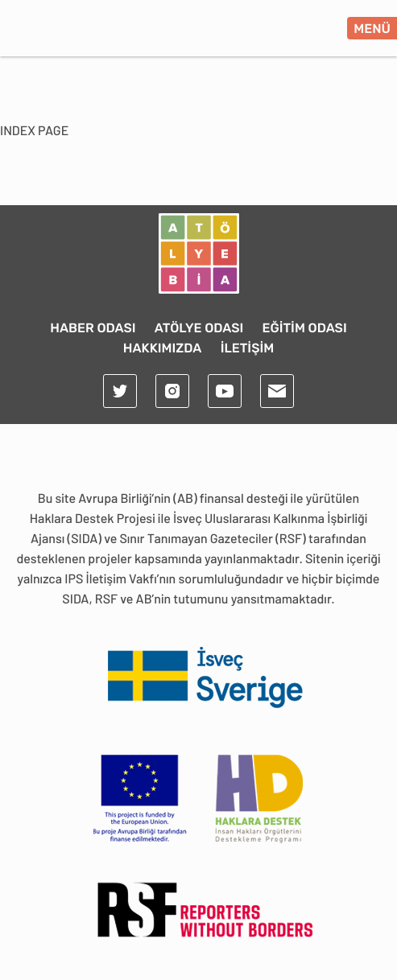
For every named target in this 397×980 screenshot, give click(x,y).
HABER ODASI (93, 328)
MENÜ (372, 29)
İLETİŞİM (248, 348)
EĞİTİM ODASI (305, 328)
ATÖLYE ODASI (199, 328)
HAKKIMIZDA (163, 348)
